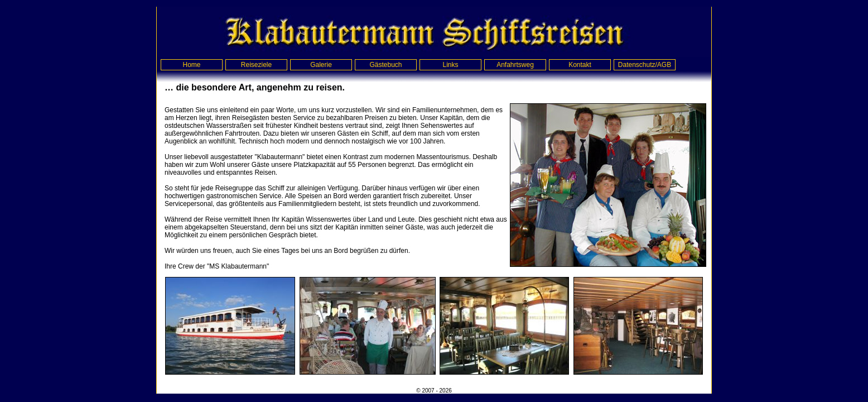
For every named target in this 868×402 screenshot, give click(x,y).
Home (191, 65)
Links (450, 65)
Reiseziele (256, 65)
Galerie (321, 65)
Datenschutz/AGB (645, 65)
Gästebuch (385, 65)
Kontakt (580, 65)
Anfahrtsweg (515, 65)
